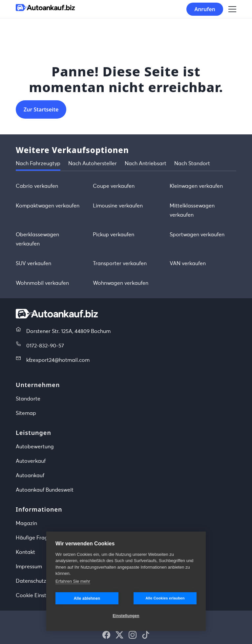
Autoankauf (30, 476)
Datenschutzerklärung (43, 581)
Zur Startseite (41, 109)
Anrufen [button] (205, 9)
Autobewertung (35, 447)
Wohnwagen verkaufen (121, 283)
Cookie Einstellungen (41, 595)
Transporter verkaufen (120, 263)
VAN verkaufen (188, 263)
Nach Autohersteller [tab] (93, 164)
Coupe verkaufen (114, 186)
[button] (106, 635)
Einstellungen (126, 616)
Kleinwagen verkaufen (196, 186)
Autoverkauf (31, 461)
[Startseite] (45, 9)
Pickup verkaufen (114, 235)
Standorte (28, 399)
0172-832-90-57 (45, 346)
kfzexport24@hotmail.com (58, 360)
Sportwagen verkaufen (197, 235)
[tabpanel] (126, 235)
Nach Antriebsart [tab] (146, 164)
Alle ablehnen (87, 598)
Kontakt (25, 552)
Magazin (26, 523)
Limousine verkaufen (118, 206)
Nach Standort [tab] (192, 164)
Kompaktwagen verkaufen (48, 206)
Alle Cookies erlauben (165, 598)
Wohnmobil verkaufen (42, 283)
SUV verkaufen (33, 263)
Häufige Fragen (35, 538)
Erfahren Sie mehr (73, 581)
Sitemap (26, 413)
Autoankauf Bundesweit (45, 490)
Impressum (29, 567)
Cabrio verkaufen (37, 186)
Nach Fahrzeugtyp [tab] (38, 164)
